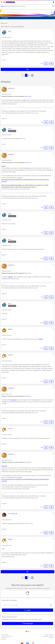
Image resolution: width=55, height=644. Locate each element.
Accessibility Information (48, 636)
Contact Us (51, 638)
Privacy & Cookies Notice (7, 636)
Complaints (4, 638)
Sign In (53, 2)
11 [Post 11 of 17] (4, 418)
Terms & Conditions (49, 635)
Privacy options (5, 635)
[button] (53, 31)
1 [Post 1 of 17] (4, 60)
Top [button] (28, 631)
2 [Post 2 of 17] (4, 119)
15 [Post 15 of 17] (4, 562)
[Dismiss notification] (53, 6)
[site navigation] (2, 2)
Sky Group (3, 639)
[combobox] (25, 12)
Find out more (28, 96)
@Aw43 (4, 166)
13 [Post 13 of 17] (4, 504)
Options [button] (3, 23)
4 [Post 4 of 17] (4, 204)
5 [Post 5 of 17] (4, 229)
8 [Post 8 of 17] (4, 319)
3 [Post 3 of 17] (4, 144)
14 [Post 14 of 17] (4, 529)
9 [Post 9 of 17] (4, 345)
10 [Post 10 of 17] (4, 378)
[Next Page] (32, 75)
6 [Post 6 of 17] (4, 255)
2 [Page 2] (29, 75)
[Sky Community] (9, 2)
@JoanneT (14, 400)
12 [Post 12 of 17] (4, 444)
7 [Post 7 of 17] (4, 294)
